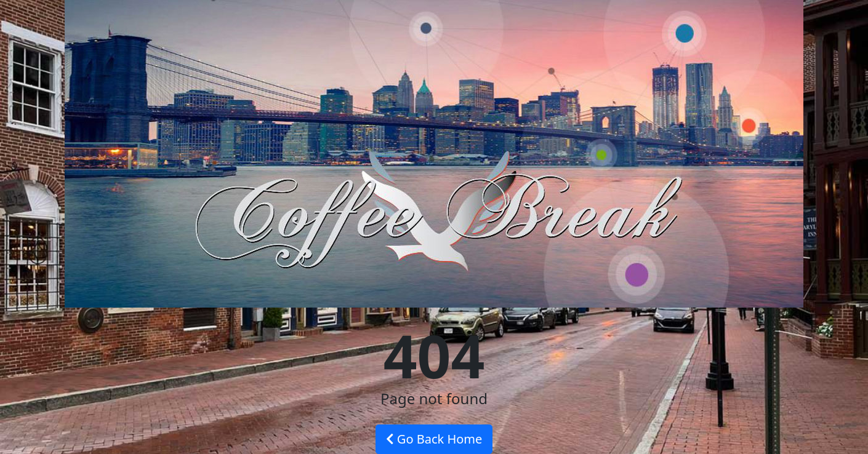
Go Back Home (434, 439)
